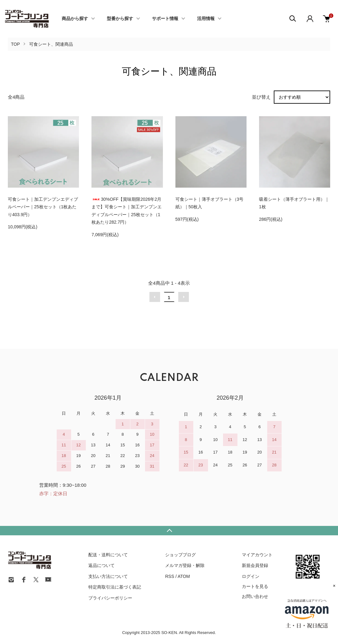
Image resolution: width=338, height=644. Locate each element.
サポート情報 (165, 19)
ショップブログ (180, 555)
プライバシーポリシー (110, 598)
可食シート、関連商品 (51, 44)
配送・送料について (108, 555)
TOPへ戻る (169, 531)
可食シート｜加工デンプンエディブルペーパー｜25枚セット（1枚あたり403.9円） (43, 207)
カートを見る (255, 586)
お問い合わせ (255, 596)
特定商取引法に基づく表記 (115, 587)
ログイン (251, 576)
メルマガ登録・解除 (185, 565)
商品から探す (75, 19)
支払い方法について (108, 576)
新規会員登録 (255, 565)
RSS (170, 576)
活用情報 (206, 19)
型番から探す (120, 19)
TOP (16, 44)
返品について (101, 565)
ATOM (184, 576)
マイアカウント (257, 555)
